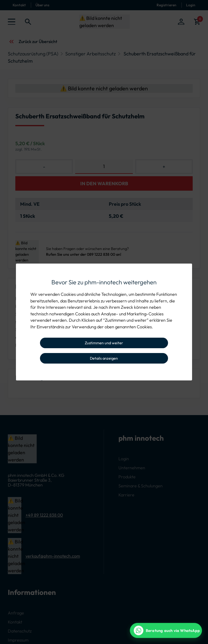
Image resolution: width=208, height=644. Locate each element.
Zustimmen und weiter (104, 343)
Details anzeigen (104, 358)
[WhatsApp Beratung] (166, 630)
